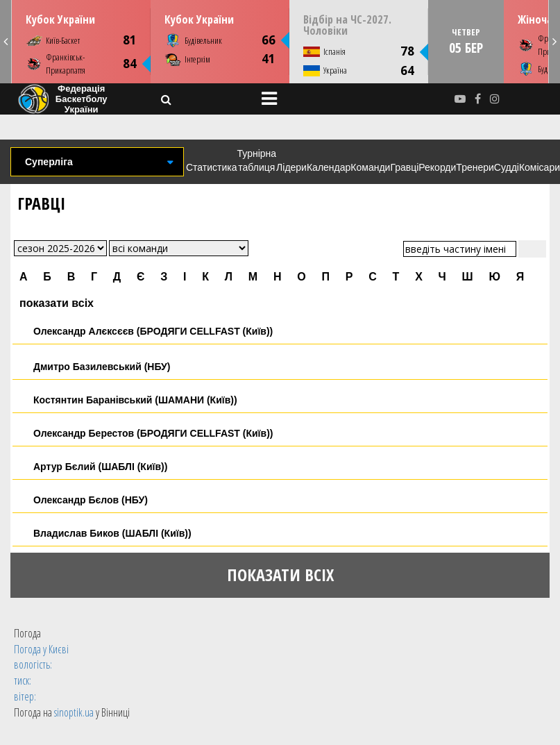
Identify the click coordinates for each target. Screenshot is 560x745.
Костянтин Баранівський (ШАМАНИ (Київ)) (135, 400)
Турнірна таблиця (257, 160)
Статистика (212, 167)
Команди (370, 167)
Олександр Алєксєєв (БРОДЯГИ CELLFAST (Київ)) (153, 331)
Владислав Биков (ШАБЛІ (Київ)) (112, 533)
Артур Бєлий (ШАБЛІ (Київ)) (100, 467)
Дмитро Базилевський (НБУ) (102, 367)
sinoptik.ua (74, 712)
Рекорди (437, 167)
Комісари (540, 167)
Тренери (475, 167)
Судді (507, 167)
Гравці (404, 167)
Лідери (291, 167)
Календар (329, 167)
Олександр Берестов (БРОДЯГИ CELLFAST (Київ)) (153, 433)
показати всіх (57, 303)
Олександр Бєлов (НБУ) (91, 500)
